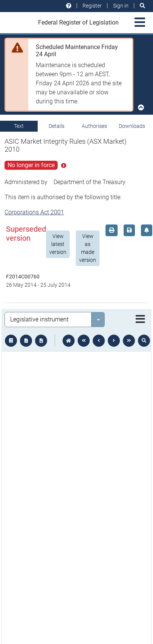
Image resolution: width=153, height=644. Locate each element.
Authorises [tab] (94, 126)
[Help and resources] (69, 6)
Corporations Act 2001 (34, 212)
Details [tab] (57, 126)
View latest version (58, 244)
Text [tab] (19, 126)
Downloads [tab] (132, 126)
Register (92, 6)
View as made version (88, 248)
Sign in (121, 6)
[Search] (142, 6)
